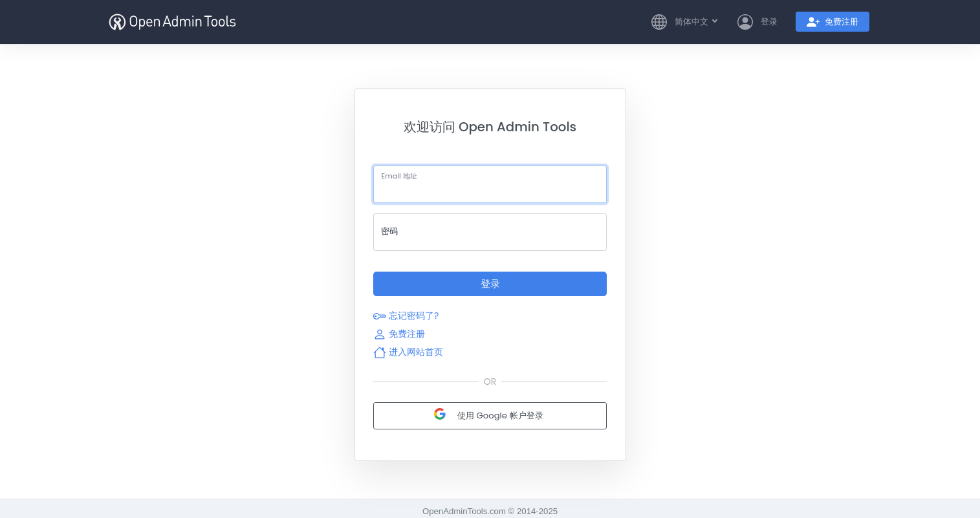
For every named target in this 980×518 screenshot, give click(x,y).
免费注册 (399, 334)
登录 (490, 284)
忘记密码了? (406, 316)
